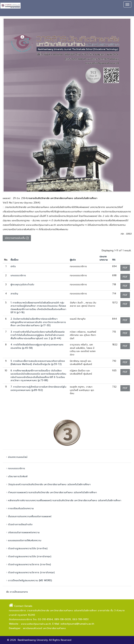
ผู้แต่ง (73, 260)
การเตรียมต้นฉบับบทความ (20, 508)
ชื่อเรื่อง (14, 260)
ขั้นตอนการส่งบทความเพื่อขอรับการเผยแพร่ (28, 516)
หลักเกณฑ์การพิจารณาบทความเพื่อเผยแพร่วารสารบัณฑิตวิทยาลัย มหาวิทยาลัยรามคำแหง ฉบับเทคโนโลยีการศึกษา (63, 500)
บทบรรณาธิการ (18, 275)
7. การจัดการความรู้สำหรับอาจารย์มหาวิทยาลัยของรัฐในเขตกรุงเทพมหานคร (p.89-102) (38, 388)
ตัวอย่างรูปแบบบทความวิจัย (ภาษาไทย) (26, 548)
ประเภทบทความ (104, 258)
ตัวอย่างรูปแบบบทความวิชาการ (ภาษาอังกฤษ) (30, 572)
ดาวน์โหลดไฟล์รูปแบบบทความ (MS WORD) (29, 580)
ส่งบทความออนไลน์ (16, 457)
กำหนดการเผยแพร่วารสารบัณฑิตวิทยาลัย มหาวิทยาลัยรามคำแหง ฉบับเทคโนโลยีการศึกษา (51, 492)
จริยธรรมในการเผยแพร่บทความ (23, 532)
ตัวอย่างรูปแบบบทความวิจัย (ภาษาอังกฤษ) (28, 556)
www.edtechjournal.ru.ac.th (36, 624)
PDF (125, 268)
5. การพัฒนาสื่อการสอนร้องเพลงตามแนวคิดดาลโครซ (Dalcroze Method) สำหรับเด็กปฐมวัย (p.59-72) (38, 363)
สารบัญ (14, 294)
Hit (114, 260)
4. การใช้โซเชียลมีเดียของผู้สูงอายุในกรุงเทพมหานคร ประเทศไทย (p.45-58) (37, 346)
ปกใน (13, 266)
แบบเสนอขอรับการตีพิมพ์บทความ (23, 540)
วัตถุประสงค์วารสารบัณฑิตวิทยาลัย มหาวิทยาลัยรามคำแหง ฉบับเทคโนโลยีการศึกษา (48, 484)
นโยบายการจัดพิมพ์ (16, 476)
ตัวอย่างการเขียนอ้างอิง (19, 524)
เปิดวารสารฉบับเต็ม (17, 238)
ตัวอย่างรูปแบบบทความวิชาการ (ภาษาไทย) (28, 564)
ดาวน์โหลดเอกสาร (17, 592)
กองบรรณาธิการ (15, 468)
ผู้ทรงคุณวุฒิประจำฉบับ (22, 284)
